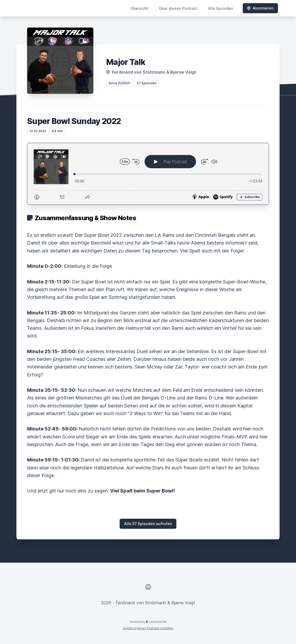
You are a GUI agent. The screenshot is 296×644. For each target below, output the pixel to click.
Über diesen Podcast (178, 8)
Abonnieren (260, 8)
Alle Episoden (221, 8)
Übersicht (139, 8)
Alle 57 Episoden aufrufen (148, 524)
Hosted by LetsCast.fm (148, 622)
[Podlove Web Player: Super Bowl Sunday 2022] (148, 174)
